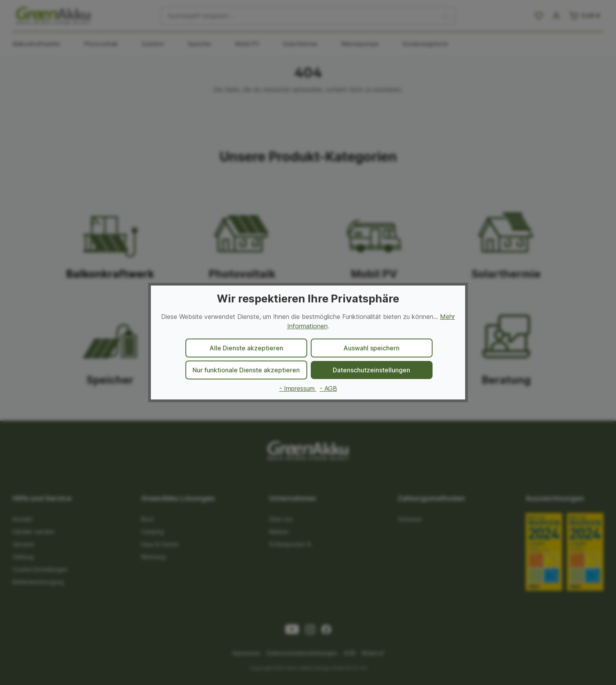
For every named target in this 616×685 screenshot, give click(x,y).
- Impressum (298, 388)
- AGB (328, 388)
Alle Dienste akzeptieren (246, 348)
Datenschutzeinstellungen (371, 370)
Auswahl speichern (371, 348)
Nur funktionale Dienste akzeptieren (246, 370)
